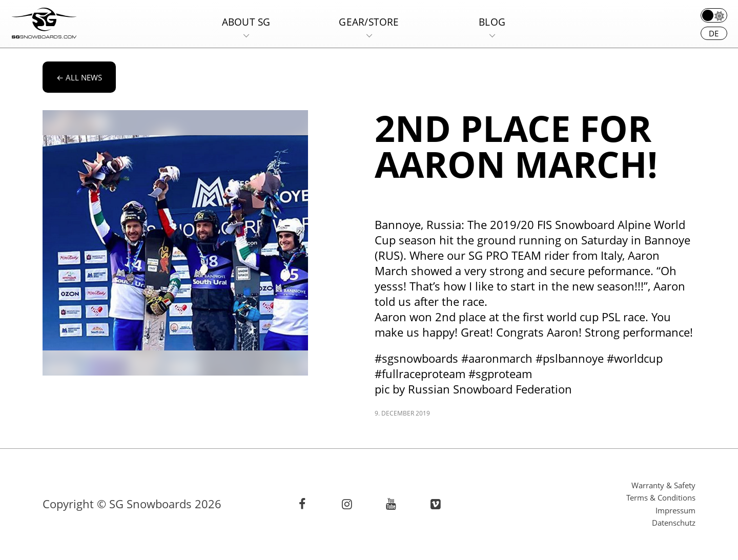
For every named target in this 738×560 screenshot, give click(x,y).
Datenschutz (674, 523)
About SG (246, 22)
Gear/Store (369, 22)
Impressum (675, 510)
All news (79, 77)
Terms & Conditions (661, 497)
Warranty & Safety (663, 485)
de (714, 33)
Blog (492, 22)
